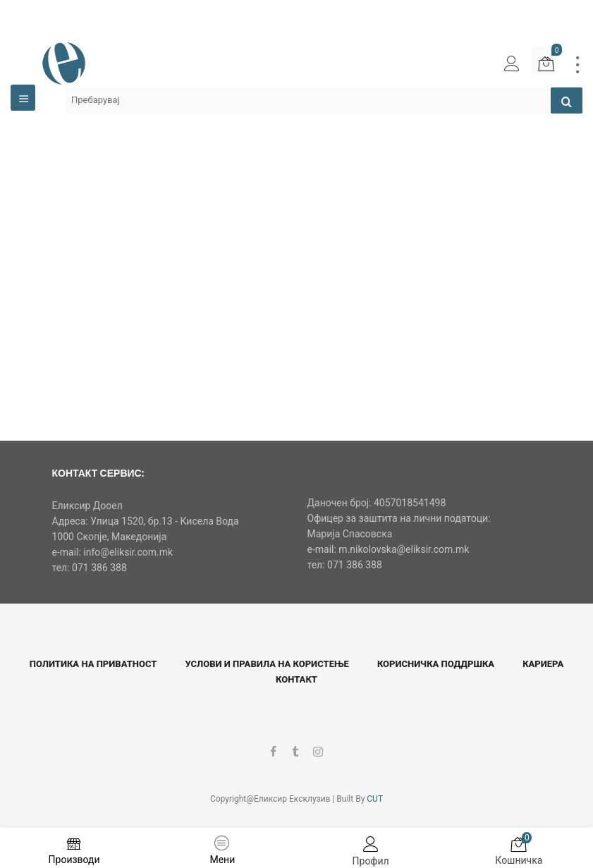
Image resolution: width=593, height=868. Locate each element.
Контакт (296, 679)
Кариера (543, 664)
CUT (375, 799)
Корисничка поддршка (436, 664)
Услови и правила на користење (267, 664)
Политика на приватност (93, 664)
